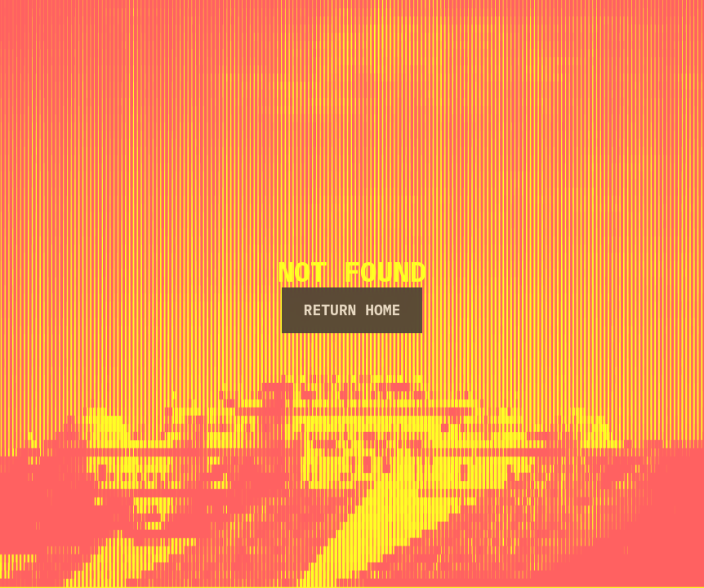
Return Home (352, 310)
